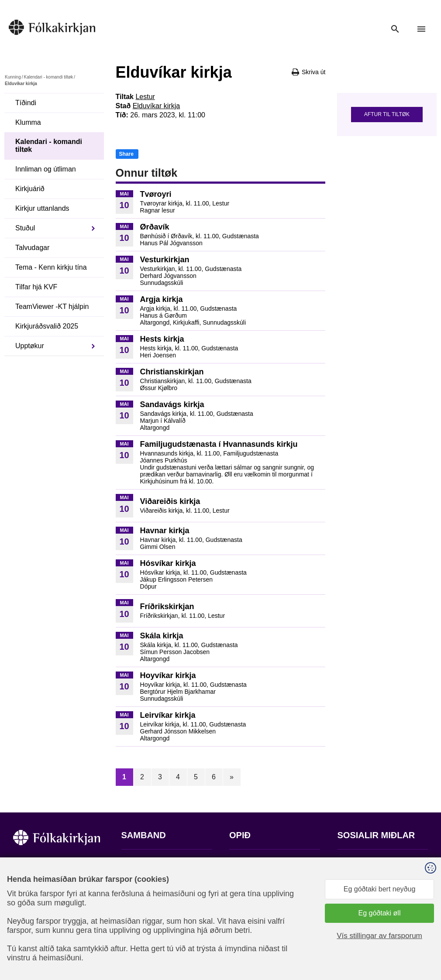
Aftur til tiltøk (387, 114)
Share (126, 154)
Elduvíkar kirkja (156, 106)
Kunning (13, 77)
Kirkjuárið (30, 189)
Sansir (420, 937)
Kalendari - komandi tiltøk (48, 77)
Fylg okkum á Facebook (375, 862)
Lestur (145, 97)
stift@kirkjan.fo (144, 922)
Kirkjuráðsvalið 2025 (47, 326)
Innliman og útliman (46, 169)
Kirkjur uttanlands (42, 208)
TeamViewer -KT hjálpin (52, 307)
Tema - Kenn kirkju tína (51, 267)
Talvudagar (32, 248)
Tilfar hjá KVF (36, 287)
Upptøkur (30, 346)
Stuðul (25, 228)
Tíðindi (26, 103)
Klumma (28, 122)
